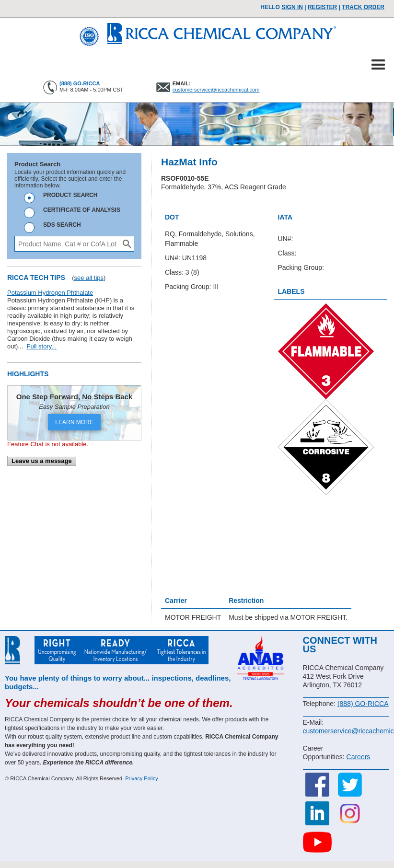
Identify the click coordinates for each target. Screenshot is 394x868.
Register (322, 7)
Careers (359, 757)
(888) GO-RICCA (80, 83)
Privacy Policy (141, 778)
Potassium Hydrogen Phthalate (50, 293)
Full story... (41, 346)
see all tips (89, 278)
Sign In (292, 7)
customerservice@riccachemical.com (216, 90)
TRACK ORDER (363, 7)
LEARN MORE (74, 422)
